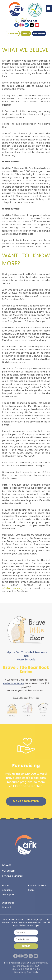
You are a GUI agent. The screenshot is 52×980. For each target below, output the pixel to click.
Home (5, 886)
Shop (31, 891)
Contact (7, 908)
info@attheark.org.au (14, 588)
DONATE (26, 33)
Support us (8, 904)
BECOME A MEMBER (12, 877)
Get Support (9, 895)
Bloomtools (32, 974)
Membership (39, 33)
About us (7, 891)
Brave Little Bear (37, 886)
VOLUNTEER (13, 33)
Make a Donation (26, 802)
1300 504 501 (29, 20)
